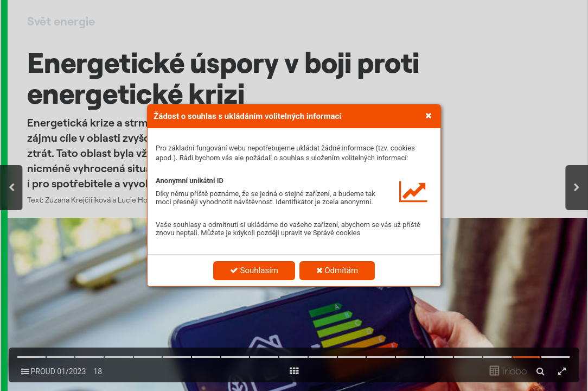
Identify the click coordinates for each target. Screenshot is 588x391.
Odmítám (337, 270)
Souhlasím (254, 270)
